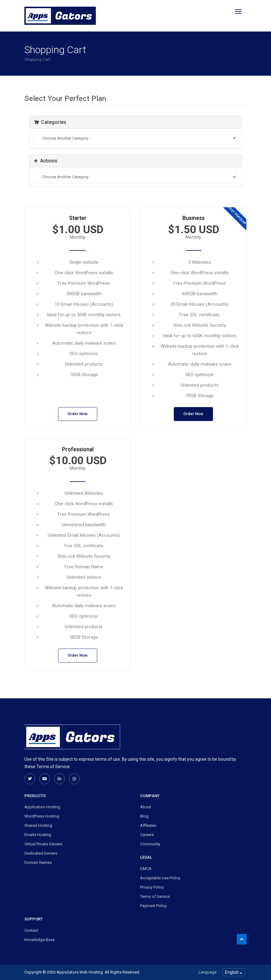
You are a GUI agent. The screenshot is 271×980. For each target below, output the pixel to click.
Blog (144, 816)
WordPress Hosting (42, 816)
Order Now (78, 414)
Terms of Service (155, 896)
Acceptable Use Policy (160, 878)
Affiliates (148, 825)
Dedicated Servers (41, 853)
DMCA (146, 869)
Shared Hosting (38, 825)
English (234, 972)
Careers (147, 835)
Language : (208, 972)
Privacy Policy (152, 887)
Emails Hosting (38, 835)
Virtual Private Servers (43, 844)
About (146, 807)
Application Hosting (42, 807)
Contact (31, 930)
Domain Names (38, 862)
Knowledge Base (40, 940)
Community (150, 844)
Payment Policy (153, 906)
